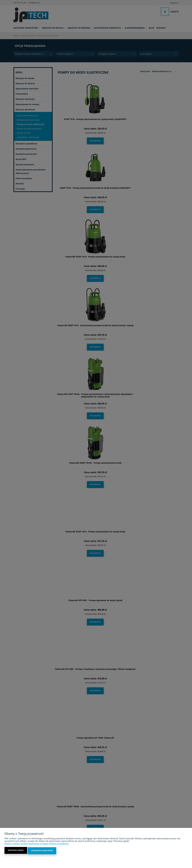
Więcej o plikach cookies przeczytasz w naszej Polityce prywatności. (37, 844)
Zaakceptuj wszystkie (42, 851)
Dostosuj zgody (16, 851)
